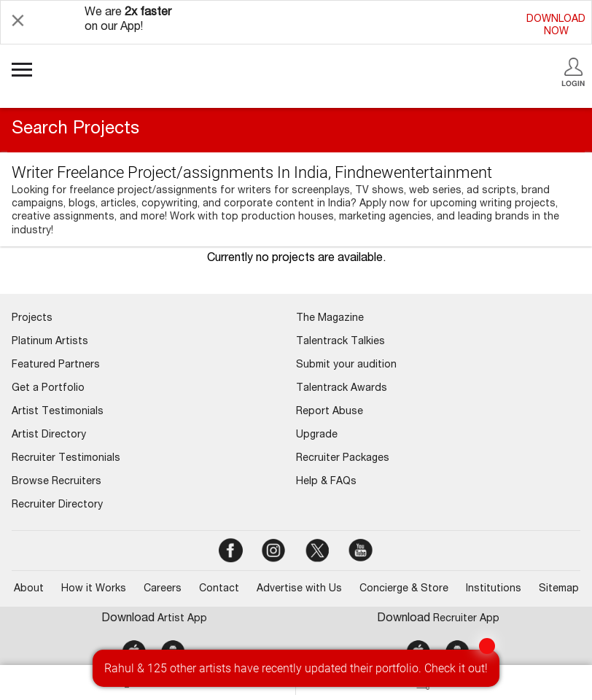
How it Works (94, 589)
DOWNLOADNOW (556, 26)
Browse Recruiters (57, 482)
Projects (32, 319)
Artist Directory (49, 435)
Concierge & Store (404, 589)
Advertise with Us (299, 589)
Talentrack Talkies (340, 342)
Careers (163, 589)
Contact (219, 589)
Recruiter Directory (57, 505)
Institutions (494, 589)
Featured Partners (56, 365)
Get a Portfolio (48, 389)
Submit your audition (346, 365)
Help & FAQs (326, 482)
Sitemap (559, 589)
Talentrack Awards (342, 389)
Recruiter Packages (343, 459)
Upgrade (317, 435)
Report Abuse (330, 412)
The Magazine (330, 319)
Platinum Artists (50, 342)
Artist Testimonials (58, 412)
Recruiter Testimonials (66, 459)
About (29, 589)
